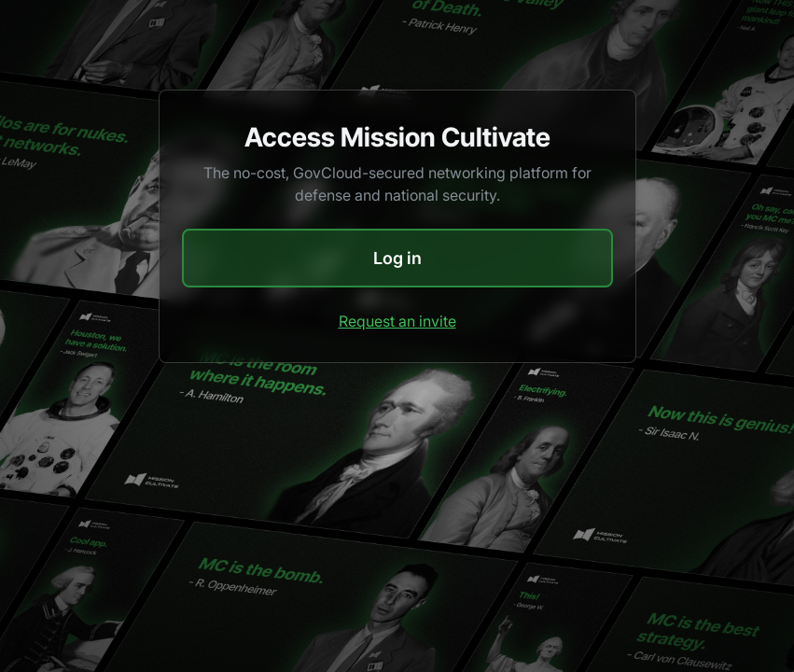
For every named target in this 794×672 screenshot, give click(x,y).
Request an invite (397, 321)
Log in (397, 258)
